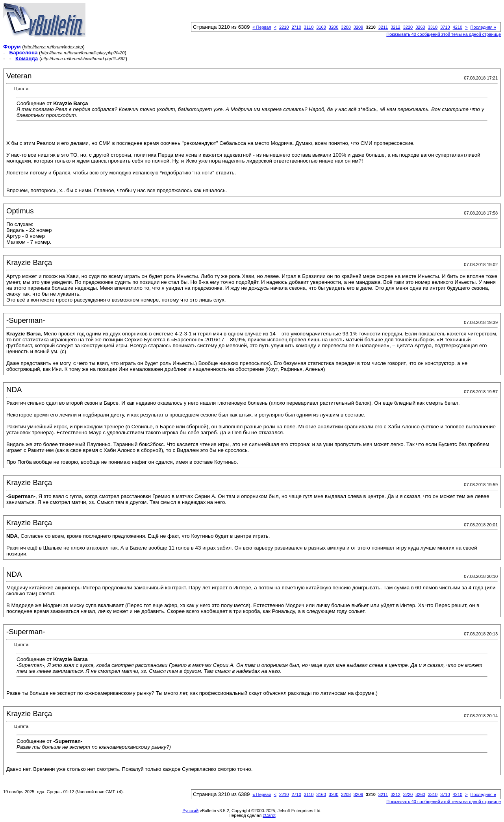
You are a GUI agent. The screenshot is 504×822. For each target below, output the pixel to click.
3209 (358, 27)
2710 (296, 27)
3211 (383, 27)
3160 (321, 27)
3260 (420, 27)
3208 (346, 27)
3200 (334, 27)
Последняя (483, 27)
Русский (190, 811)
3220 (408, 27)
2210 (284, 27)
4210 (458, 27)
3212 (395, 27)
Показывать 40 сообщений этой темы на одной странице (444, 34)
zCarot (269, 815)
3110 (309, 27)
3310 (433, 27)
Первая (262, 27)
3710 (445, 27)
